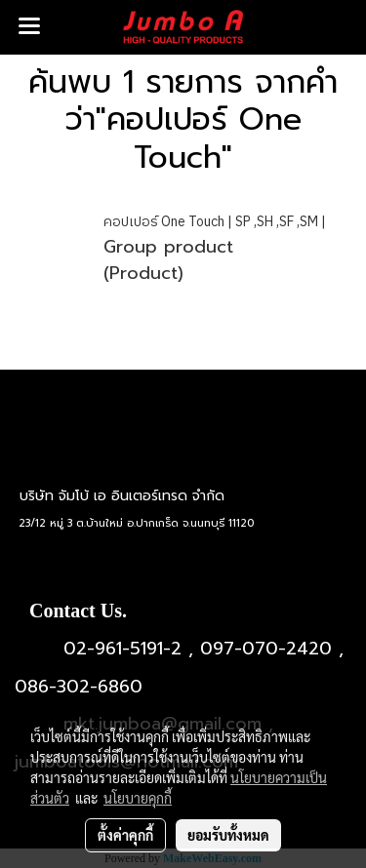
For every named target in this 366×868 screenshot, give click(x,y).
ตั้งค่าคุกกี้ (125, 835)
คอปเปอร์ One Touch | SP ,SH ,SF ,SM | (215, 222)
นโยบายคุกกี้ (138, 798)
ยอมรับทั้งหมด (228, 835)
